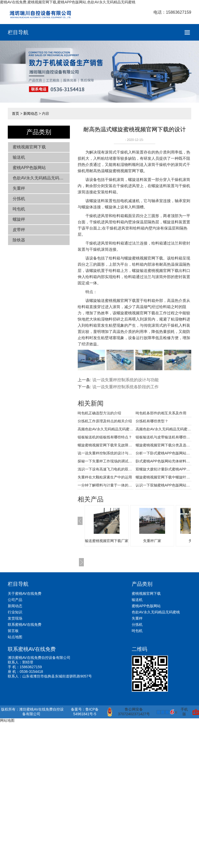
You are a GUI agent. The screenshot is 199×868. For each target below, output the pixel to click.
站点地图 (15, 637)
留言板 (13, 631)
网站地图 (7, 720)
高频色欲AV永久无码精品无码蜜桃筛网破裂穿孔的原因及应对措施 (163, 429)
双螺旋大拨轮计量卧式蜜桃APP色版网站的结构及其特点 (163, 469)
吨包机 (19, 209)
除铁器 (19, 240)
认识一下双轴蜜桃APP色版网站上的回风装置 (163, 485)
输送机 (19, 157)
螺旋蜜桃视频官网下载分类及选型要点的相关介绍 (163, 445)
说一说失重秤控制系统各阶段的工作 (126, 387)
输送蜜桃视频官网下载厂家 (107, 541)
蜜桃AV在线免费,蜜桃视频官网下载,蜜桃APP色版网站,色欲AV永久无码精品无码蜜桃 (68, 2)
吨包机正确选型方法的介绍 (99, 413)
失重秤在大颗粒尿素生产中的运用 (105, 477)
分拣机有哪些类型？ (152, 421)
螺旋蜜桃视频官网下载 (124, 171)
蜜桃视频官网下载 (29, 147)
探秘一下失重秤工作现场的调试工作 (105, 461)
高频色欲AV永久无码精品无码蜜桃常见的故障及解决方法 (105, 429)
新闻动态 (31, 113)
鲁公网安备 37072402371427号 (128, 712)
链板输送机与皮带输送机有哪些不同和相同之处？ (163, 437)
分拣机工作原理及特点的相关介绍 (105, 421)
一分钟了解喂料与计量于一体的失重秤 (105, 485)
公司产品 (15, 600)
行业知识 (15, 612)
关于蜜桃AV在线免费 (25, 593)
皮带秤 (19, 230)
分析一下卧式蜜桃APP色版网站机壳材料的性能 (163, 453)
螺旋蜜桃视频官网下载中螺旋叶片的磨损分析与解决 (163, 477)
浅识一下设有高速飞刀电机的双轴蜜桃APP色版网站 (105, 469)
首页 (16, 113)
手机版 (184, 712)
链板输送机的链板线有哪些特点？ (105, 437)
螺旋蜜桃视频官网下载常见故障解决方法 (105, 445)
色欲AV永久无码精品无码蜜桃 (40, 178)
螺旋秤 (19, 219)
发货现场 (15, 618)
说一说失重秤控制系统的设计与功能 (126, 380)
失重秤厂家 (152, 541)
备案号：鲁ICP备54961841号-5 (85, 712)
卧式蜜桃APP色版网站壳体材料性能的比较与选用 (163, 461)
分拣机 (19, 199)
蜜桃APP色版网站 (29, 168)
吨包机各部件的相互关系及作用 (161, 413)
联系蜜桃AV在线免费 (25, 625)
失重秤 (19, 188)
